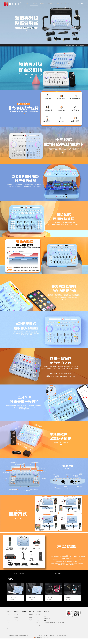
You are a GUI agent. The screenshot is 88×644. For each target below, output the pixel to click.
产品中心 (34, 4)
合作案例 (51, 4)
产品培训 (31, 620)
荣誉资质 (38, 623)
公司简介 (38, 614)
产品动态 (16, 614)
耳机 (8, 626)
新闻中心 (43, 4)
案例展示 (24, 614)
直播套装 (82, 45)
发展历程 (38, 620)
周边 (8, 628)
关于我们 (68, 4)
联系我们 (68, 8)
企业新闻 (16, 617)
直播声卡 (9, 617)
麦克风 (8, 620)
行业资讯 (16, 620)
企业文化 (38, 617)
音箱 (8, 623)
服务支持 (59, 4)
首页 (27, 4)
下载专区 (31, 617)
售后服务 (31, 614)
